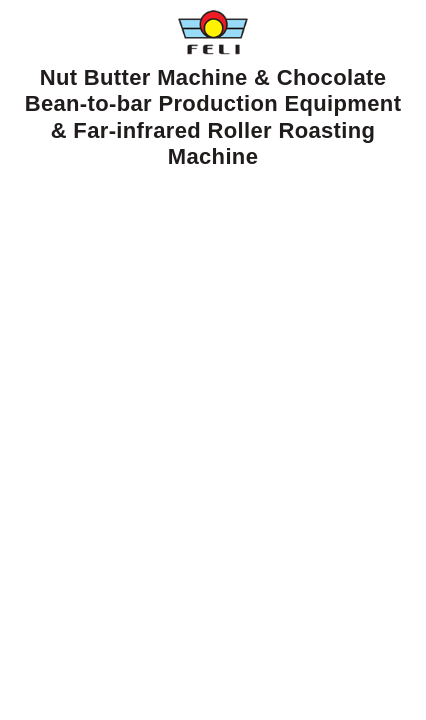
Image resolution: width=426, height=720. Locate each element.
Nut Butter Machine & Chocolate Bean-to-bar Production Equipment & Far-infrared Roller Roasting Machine (213, 89)
